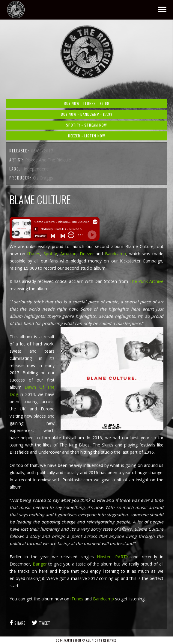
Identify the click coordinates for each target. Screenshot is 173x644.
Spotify (50, 254)
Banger (40, 564)
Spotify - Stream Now (86, 125)
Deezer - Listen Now (87, 136)
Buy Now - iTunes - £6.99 (86, 103)
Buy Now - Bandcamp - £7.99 (87, 114)
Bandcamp (115, 254)
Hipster (104, 557)
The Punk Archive (147, 281)
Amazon (68, 254)
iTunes (33, 254)
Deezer (88, 254)
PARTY (122, 557)
